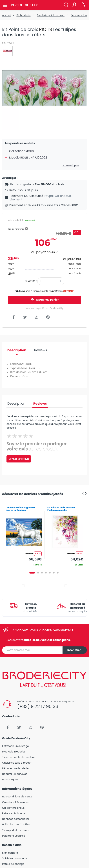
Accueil (7, 15)
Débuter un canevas (15, 774)
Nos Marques (10, 780)
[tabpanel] (24, 535)
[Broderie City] (24, 5)
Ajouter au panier (44, 300)
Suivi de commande (15, 858)
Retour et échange (14, 813)
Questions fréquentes (15, 802)
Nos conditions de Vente (17, 797)
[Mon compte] (74, 5)
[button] (66, 5)
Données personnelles (16, 819)
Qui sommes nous (13, 808)
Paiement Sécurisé (14, 836)
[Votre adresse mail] (32, 650)
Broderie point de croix (51, 15)
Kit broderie (23, 15)
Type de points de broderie (19, 757)
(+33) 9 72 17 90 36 (38, 707)
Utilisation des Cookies (16, 824)
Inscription (74, 650)
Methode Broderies (14, 752)
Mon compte (10, 853)
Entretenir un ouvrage (15, 746)
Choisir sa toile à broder (17, 763)
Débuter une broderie (15, 768)
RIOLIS (46, 29)
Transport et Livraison (15, 830)
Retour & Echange (13, 864)
